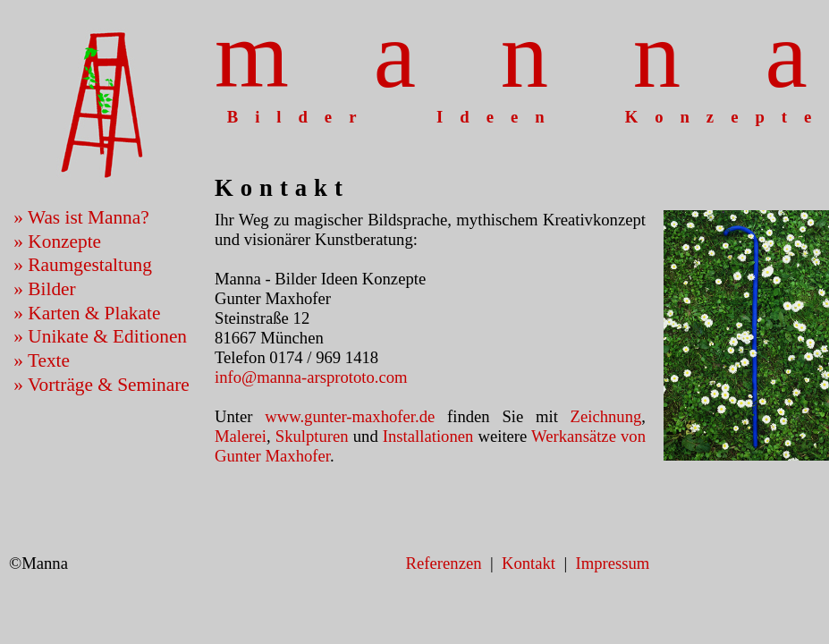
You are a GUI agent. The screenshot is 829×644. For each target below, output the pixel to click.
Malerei (241, 436)
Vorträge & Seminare (109, 385)
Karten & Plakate (94, 313)
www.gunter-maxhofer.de (350, 416)
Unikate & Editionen (107, 336)
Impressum (612, 563)
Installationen (428, 436)
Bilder (51, 289)
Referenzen (444, 563)
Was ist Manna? (89, 217)
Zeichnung (606, 416)
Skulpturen (312, 436)
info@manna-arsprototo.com (311, 377)
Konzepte (64, 241)
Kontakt (529, 563)
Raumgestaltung (90, 265)
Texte (49, 360)
